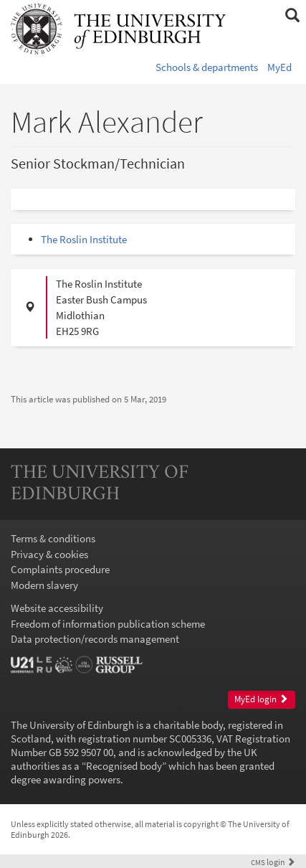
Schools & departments (207, 67)
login (273, 862)
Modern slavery (44, 585)
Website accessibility (57, 608)
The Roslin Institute (84, 239)
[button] (292, 16)
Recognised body (124, 766)
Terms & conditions (53, 538)
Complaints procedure (60, 569)
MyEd (279, 67)
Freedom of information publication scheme (108, 624)
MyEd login (261, 699)
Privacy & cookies (49, 554)
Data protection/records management (95, 639)
